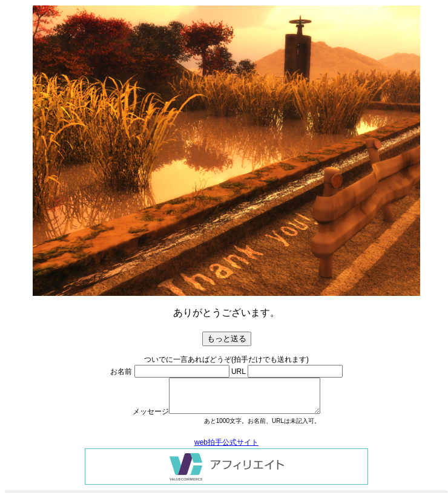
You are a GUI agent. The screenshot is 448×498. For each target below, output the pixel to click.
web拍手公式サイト (226, 442)
